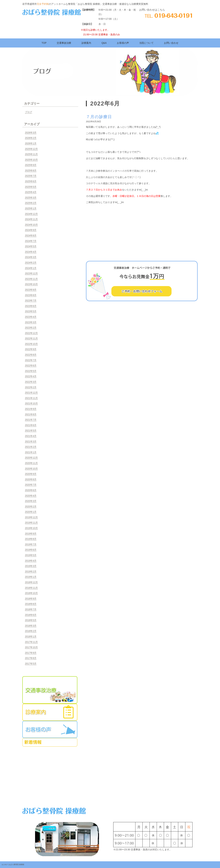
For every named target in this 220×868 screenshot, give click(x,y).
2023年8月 (31, 295)
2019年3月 (31, 566)
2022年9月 (31, 349)
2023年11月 (31, 279)
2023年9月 (31, 290)
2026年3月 (31, 133)
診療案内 (86, 43)
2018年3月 (31, 626)
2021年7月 (31, 420)
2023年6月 (31, 306)
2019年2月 (31, 571)
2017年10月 (31, 647)
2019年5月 (31, 555)
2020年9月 (31, 474)
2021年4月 (31, 436)
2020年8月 (31, 479)
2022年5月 (31, 371)
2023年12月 (31, 273)
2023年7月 (31, 300)
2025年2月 (31, 203)
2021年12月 (31, 393)
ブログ (29, 112)
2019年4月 (31, 561)
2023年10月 (31, 284)
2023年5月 (31, 311)
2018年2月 (31, 631)
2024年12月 (31, 214)
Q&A (104, 43)
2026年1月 (31, 143)
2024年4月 (31, 252)
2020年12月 (31, 458)
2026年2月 (31, 138)
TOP (44, 43)
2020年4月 (31, 496)
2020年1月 (31, 512)
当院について (146, 43)
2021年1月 (31, 452)
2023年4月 (31, 317)
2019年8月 (31, 539)
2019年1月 (31, 577)
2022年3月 (31, 382)
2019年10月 (31, 528)
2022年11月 (31, 338)
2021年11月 (31, 398)
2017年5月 (31, 664)
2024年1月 (31, 268)
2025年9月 (31, 165)
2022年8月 (31, 355)
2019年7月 (31, 544)
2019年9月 (31, 534)
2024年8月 (31, 235)
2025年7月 (31, 176)
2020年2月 (31, 506)
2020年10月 (31, 469)
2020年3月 (31, 501)
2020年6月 (31, 490)
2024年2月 (31, 263)
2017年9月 (31, 653)
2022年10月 (31, 344)
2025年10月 (31, 160)
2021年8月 (31, 414)
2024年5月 (31, 246)
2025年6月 (31, 181)
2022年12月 (31, 333)
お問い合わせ (171, 43)
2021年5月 (31, 430)
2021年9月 (31, 409)
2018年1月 (31, 636)
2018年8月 (31, 604)
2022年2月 (31, 387)
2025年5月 (31, 187)
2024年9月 (31, 230)
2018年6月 (31, 615)
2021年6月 (31, 425)
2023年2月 (31, 328)
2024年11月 (31, 219)
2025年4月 (31, 192)
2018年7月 (31, 609)
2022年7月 (31, 360)
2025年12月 (31, 149)
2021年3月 (31, 441)
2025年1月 (31, 208)
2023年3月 (31, 322)
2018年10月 (31, 593)
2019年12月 (31, 517)
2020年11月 (31, 463)
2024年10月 (31, 225)
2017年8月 (31, 658)
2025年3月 (31, 198)
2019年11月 (31, 523)
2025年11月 (31, 154)
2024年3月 (31, 257)
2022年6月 (31, 365)
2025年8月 (31, 170)
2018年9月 (31, 599)
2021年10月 (31, 403)
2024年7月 (31, 241)
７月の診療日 (99, 117)
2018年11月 (31, 588)
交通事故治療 (64, 43)
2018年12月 (31, 582)
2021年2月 (31, 447)
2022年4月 (31, 376)
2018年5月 (31, 620)
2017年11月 (31, 642)
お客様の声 (123, 43)
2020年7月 (31, 485)
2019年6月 (31, 550)
